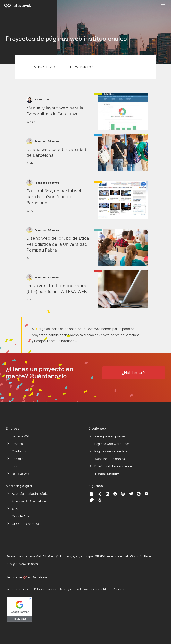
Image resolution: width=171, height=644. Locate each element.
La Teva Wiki (21, 474)
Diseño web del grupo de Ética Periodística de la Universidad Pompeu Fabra (58, 244)
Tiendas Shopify (107, 474)
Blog (15, 466)
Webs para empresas (110, 436)
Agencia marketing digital (31, 494)
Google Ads (20, 516)
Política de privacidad (18, 589)
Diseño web (14, 556)
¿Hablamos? (134, 373)
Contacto (19, 451)
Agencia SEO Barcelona (29, 501)
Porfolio (18, 459)
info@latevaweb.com (22, 564)
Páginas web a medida (111, 451)
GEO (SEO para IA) (25, 524)
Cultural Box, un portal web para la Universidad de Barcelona (55, 197)
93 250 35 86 (139, 556)
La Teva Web (21, 436)
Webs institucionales (110, 459)
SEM (15, 509)
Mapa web (119, 589)
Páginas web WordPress (112, 444)
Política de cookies (45, 589)
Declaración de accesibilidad (92, 589)
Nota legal (66, 589)
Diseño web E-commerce (113, 466)
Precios (17, 444)
